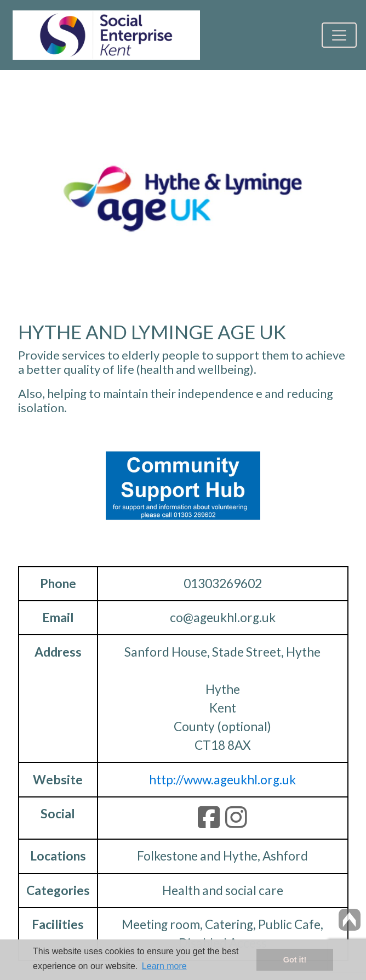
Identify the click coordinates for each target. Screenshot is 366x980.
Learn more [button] (164, 966)
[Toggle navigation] (339, 35)
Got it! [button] (295, 960)
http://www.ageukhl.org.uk (222, 780)
